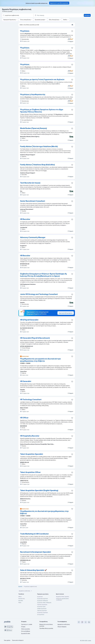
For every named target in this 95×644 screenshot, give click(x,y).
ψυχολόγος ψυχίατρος (43, 612)
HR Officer (24, 418)
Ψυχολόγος (25, 31)
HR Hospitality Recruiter (30, 436)
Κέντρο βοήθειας (26, 631)
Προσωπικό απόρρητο (18, 640)
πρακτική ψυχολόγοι (42, 611)
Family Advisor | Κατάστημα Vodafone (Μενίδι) (39, 146)
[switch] (73, 25)
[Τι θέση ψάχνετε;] (18, 15)
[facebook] (79, 622)
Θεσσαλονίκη (22, 599)
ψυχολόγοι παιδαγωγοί (42, 601)
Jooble (89, 641)
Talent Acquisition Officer (30, 472)
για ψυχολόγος (41, 614)
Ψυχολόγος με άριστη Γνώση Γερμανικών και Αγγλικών (42, 79)
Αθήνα (20, 597)
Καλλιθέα (21, 601)
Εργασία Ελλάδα (26, 633)
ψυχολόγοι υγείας (41, 607)
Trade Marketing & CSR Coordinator (34, 534)
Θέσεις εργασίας (26, 629)
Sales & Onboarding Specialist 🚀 (33, 570)
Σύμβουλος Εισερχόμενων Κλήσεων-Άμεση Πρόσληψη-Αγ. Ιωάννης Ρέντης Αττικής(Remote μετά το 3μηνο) (44, 275)
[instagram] (82, 622)
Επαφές (23, 627)
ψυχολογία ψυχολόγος (43, 599)
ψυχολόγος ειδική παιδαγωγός (44, 603)
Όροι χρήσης (7, 640)
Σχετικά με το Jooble (27, 624)
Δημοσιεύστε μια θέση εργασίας (59, 3)
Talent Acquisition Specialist (32, 454)
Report (70, 41)
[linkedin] (89, 622)
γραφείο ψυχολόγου (42, 609)
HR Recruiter (25, 219)
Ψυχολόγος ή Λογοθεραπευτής (33, 94)
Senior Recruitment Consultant (33, 201)
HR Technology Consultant (31, 400)
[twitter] (86, 622)
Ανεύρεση (87, 15)
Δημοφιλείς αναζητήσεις (26, 591)
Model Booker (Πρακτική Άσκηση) (33, 128)
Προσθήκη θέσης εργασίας (46, 628)
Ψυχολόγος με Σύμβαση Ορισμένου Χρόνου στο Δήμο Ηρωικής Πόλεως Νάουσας (42, 111)
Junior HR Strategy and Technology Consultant (39, 294)
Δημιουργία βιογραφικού (66, 313)
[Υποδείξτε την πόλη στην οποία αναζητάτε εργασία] (49, 15)
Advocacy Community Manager (33, 237)
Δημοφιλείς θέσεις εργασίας (63, 597)
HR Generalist (26, 381)
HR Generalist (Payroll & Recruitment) (35, 338)
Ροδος (20, 603)
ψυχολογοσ (40, 597)
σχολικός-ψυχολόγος (42, 605)
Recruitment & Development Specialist (36, 552)
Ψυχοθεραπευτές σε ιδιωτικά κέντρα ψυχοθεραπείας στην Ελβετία (44, 512)
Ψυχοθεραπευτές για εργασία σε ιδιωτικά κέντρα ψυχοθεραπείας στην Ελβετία (40, 360)
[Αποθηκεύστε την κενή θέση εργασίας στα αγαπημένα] (72, 31)
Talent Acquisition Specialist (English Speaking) (39, 490)
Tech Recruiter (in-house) (30, 183)
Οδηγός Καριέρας (62, 627)
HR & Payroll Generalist (29, 320)
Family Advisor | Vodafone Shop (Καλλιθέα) (37, 165)
